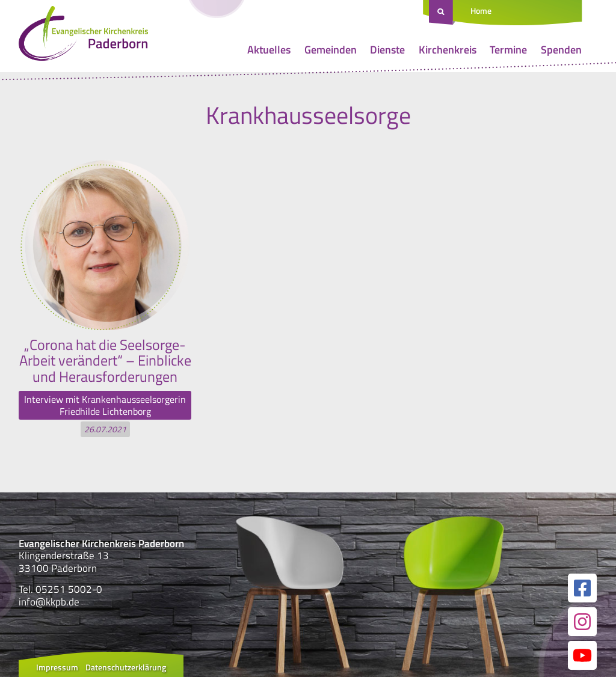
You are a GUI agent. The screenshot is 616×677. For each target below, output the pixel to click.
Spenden (561, 50)
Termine (508, 50)
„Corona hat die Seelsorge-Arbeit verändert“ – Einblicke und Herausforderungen (105, 360)
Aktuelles (269, 50)
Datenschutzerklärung (126, 667)
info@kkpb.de (49, 602)
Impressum (57, 667)
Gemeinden (331, 50)
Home (481, 11)
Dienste (387, 50)
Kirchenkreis (448, 50)
